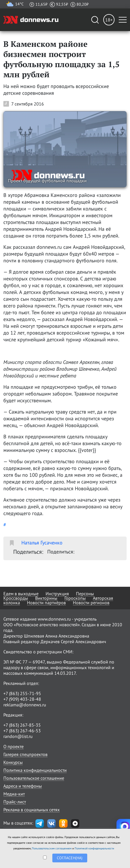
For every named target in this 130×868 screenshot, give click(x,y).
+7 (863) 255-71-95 (22, 693)
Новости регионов (91, 603)
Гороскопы (75, 598)
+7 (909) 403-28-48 (22, 699)
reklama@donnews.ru (25, 705)
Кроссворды (16, 598)
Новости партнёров (46, 603)
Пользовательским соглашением (52, 848)
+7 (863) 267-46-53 (22, 731)
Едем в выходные (21, 594)
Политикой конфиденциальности (94, 848)
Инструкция (57, 594)
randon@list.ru (18, 736)
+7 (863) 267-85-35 (22, 725)
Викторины (46, 598)
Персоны (85, 594)
